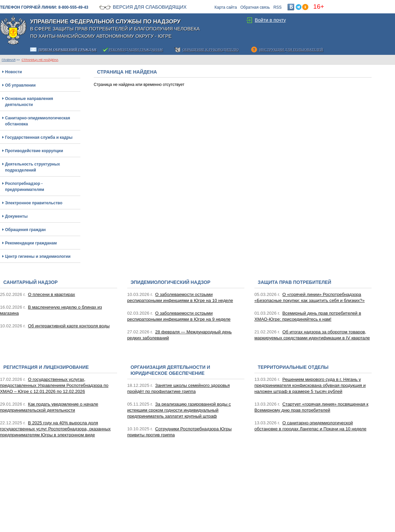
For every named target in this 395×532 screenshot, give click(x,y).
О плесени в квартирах (52, 294)
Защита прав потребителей (294, 282)
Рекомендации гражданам (31, 243)
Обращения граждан (25, 230)
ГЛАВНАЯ (9, 60)
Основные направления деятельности (29, 102)
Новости (13, 72)
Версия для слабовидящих (150, 7)
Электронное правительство (34, 203)
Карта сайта (226, 7)
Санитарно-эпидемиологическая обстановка (37, 121)
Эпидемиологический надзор (170, 282)
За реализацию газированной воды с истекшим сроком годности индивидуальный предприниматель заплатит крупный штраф (179, 410)
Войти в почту (270, 20)
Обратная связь (255, 7)
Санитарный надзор (30, 282)
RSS (278, 7)
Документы (16, 216)
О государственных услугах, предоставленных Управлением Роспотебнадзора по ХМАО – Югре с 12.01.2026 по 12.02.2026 (54, 385)
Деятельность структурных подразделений (32, 167)
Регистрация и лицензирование (46, 367)
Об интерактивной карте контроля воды (69, 326)
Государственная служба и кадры (39, 137)
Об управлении (20, 85)
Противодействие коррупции (34, 151)
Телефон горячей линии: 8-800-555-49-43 (44, 7)
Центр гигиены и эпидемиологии (38, 256)
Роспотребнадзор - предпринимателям (25, 187)
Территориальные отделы (293, 367)
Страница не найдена (40, 60)
